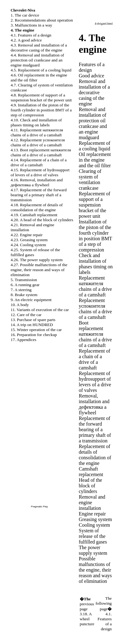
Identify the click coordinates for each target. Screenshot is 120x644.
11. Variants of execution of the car (40, 310)
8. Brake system (24, 295)
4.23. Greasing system (29, 240)
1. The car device (25, 15)
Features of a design (92, 67)
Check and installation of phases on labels (96, 264)
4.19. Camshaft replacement (34, 215)
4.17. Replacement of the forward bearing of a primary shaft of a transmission (39, 195)
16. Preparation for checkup (34, 335)
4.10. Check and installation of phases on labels (36, 122)
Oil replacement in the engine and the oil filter (95, 160)
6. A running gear (25, 285)
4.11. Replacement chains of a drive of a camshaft (37, 132)
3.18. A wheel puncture (87, 619)
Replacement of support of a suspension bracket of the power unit (95, 205)
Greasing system (95, 519)
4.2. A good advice (26, 40)
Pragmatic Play (39, 507)
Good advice (91, 76)
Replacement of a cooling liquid (95, 146)
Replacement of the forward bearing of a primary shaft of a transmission (95, 429)
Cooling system (94, 525)
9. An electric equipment (31, 300)
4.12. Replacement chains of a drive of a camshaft (38, 142)
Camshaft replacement (91, 472)
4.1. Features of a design (31, 35)
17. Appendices (23, 340)
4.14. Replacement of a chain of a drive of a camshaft (39, 162)
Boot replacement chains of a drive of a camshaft (95, 334)
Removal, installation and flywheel (94, 404)
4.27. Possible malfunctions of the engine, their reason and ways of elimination (39, 270)
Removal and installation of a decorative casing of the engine (94, 93)
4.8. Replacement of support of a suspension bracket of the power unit (41, 98)
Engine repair (92, 514)
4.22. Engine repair (27, 235)
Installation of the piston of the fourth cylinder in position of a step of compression (95, 236)
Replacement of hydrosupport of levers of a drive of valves (95, 382)
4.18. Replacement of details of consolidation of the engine (37, 207)
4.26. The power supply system (37, 260)
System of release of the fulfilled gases (93, 536)
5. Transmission (24, 280)
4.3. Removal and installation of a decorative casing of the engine (39, 48)
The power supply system (93, 550)
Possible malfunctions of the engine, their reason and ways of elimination (95, 570)
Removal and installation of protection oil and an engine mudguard (93, 123)
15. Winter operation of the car (36, 330)
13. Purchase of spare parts (33, 320)
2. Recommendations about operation (42, 20)
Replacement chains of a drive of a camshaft (95, 286)
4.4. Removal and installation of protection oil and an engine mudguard (37, 60)
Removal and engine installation (92, 503)
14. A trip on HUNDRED (32, 325)
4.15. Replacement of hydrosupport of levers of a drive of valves (40, 172)
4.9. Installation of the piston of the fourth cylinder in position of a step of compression (41, 110)
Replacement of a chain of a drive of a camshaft (95, 359)
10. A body (20, 305)
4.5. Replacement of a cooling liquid (41, 70)
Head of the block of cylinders (90, 486)
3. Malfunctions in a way (31, 25)
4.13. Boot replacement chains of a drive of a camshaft (41, 152)
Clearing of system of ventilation (90, 180)
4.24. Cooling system (28, 245)
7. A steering (21, 290)
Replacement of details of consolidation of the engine (95, 455)
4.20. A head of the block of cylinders (42, 220)
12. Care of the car (26, 315)
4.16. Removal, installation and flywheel (37, 182)
